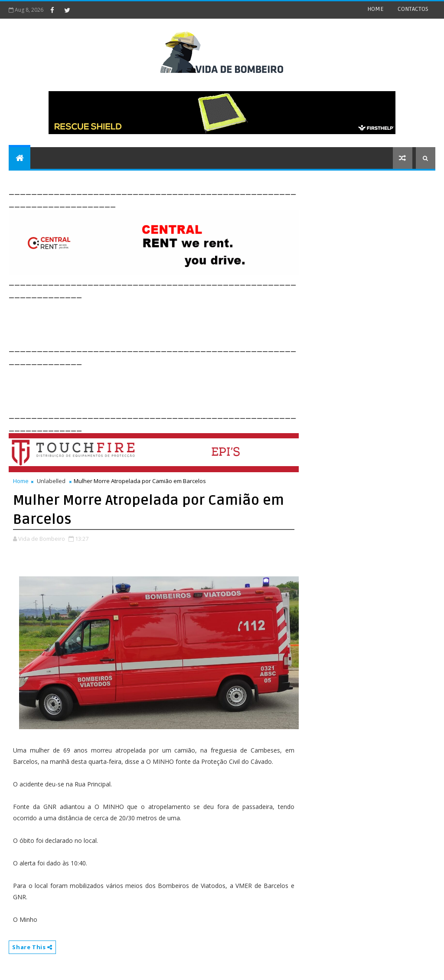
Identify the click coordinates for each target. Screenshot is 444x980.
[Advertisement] (166, 320)
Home (21, 481)
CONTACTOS (413, 9)
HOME (375, 9)
